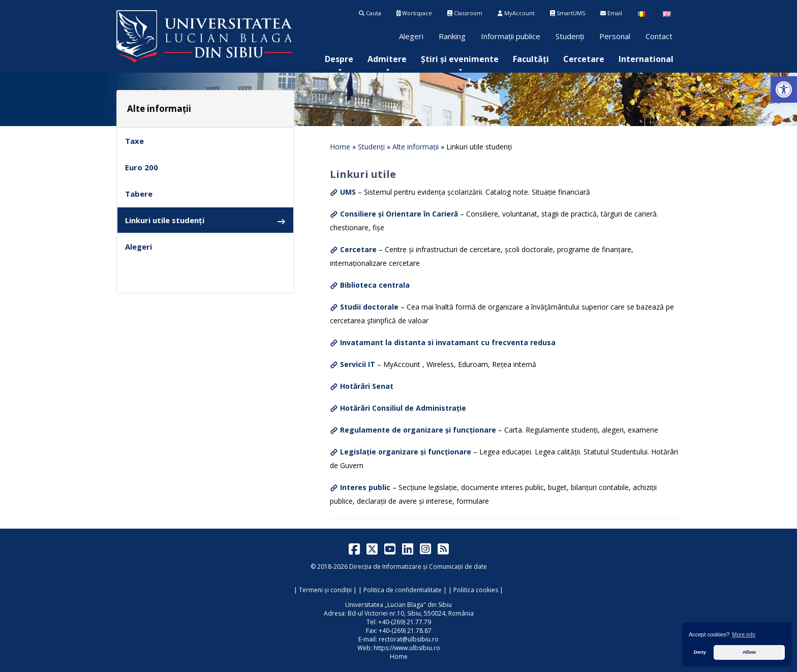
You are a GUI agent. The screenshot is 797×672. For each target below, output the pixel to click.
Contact (659, 36)
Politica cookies (476, 590)
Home (340, 147)
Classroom (465, 13)
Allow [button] (749, 652)
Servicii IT (358, 364)
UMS (348, 192)
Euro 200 (142, 167)
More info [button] (744, 634)
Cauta (370, 13)
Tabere (139, 194)
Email (611, 13)
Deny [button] (700, 652)
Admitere (387, 59)
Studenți (570, 36)
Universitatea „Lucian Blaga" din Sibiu (398, 605)
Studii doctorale (369, 307)
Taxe (134, 141)
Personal (615, 36)
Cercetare (584, 59)
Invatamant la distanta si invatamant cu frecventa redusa (448, 342)
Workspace (414, 13)
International (646, 59)
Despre (339, 59)
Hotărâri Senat (367, 386)
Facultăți (531, 59)
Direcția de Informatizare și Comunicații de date (418, 567)
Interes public (365, 487)
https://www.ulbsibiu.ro (407, 648)
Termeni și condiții (325, 590)
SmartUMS (568, 13)
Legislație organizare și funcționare (406, 452)
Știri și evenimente (460, 59)
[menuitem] (339, 59)
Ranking (452, 36)
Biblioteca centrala (375, 285)
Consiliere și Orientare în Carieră (399, 214)
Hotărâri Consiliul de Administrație (403, 408)
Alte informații (416, 147)
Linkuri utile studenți (205, 220)
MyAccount (516, 13)
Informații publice (511, 36)
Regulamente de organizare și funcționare (418, 430)
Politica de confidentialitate (403, 590)
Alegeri (411, 36)
